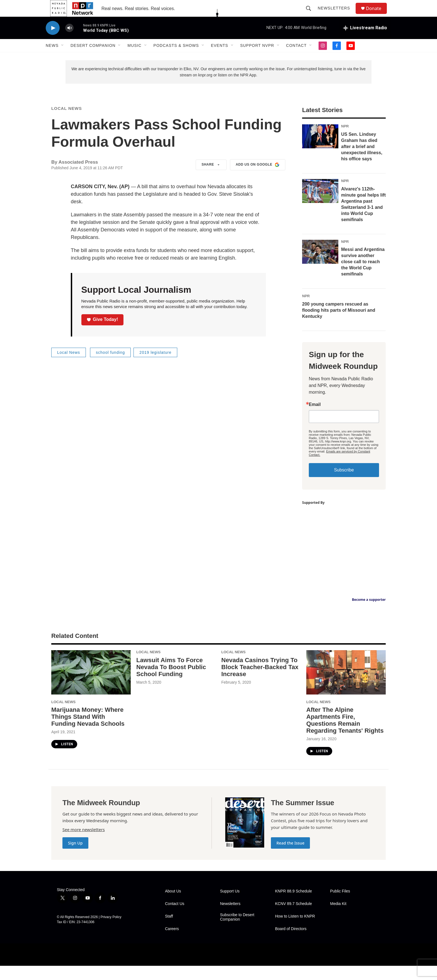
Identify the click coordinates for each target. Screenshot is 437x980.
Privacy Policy (111, 931)
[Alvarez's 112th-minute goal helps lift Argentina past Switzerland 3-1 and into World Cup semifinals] (320, 205)
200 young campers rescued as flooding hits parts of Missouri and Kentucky (339, 324)
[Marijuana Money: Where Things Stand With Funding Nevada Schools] (91, 687)
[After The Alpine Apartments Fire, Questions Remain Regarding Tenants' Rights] (346, 687)
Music (134, 58)
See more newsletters (84, 844)
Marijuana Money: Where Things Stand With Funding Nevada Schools (88, 731)
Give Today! (103, 334)
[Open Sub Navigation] (63, 58)
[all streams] (365, 40)
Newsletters (336, 14)
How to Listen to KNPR (295, 931)
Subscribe (344, 484)
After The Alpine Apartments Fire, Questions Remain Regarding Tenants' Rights (345, 734)
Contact (297, 58)
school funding (110, 367)
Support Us (230, 905)
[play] (53, 41)
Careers (172, 943)
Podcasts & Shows (176, 58)
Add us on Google (258, 179)
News (52, 58)
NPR (345, 140)
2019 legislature (155, 367)
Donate (377, 15)
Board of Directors (291, 943)
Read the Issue (290, 857)
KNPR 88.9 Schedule (293, 905)
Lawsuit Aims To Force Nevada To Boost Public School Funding (171, 681)
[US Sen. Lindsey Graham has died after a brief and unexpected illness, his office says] (320, 151)
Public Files (340, 905)
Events (220, 58)
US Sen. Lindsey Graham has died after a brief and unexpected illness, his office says (362, 161)
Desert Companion (93, 58)
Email (315, 419)
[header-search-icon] (311, 14)
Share (211, 179)
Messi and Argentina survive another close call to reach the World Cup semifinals (363, 276)
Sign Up (75, 857)
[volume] (69, 41)
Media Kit (338, 918)
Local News (67, 123)
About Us (173, 905)
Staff (169, 931)
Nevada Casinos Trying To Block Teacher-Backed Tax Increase (260, 681)
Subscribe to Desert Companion (237, 931)
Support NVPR (257, 58)
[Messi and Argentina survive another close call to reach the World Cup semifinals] (320, 266)
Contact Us (175, 918)
